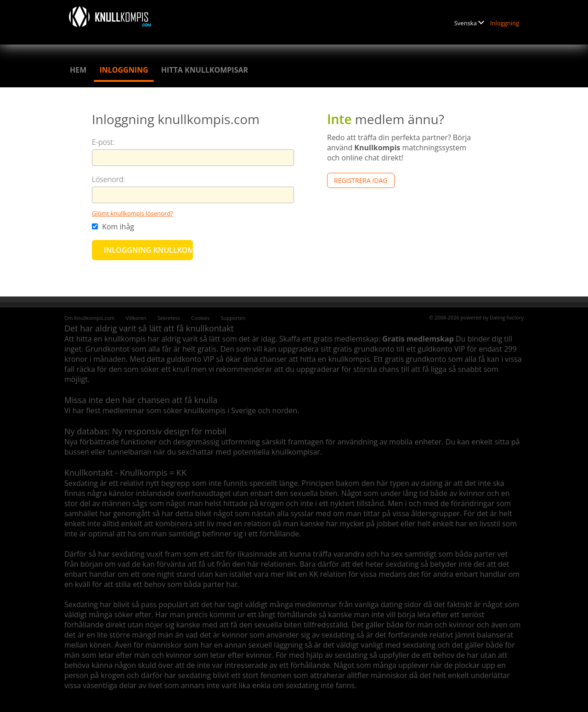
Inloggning (505, 23)
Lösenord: (108, 179)
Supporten (233, 318)
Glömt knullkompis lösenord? (133, 213)
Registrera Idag (361, 180)
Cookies (200, 318)
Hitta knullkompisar (205, 70)
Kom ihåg (113, 227)
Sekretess (169, 318)
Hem (78, 70)
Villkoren (136, 318)
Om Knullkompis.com (90, 318)
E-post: (103, 142)
